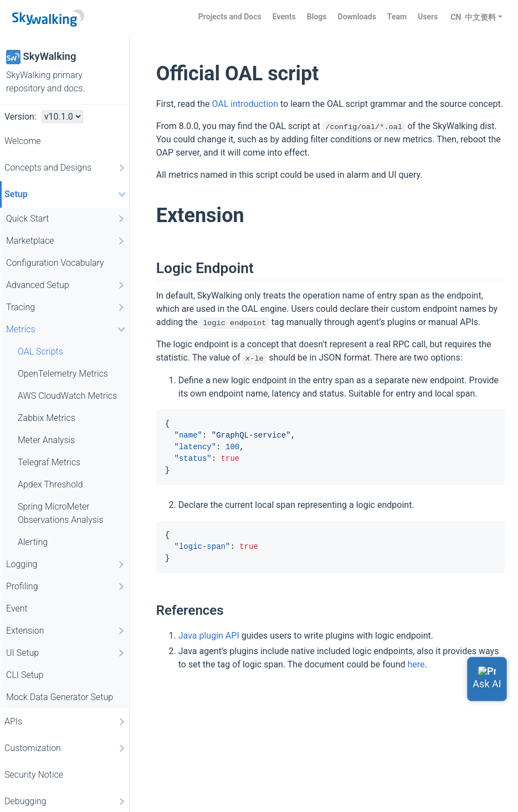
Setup (66, 194)
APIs (65, 722)
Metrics (67, 329)
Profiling (66, 587)
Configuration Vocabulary (55, 263)
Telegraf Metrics (49, 462)
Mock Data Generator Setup (60, 697)
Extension (66, 631)
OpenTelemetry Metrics (63, 374)
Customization (65, 748)
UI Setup (66, 653)
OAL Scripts (40, 351)
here (416, 664)
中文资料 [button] (480, 17)
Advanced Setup (66, 285)
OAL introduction (245, 104)
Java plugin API (209, 636)
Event (17, 608)
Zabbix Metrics (47, 418)
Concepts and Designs (65, 168)
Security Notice (34, 775)
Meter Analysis (46, 440)
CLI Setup (25, 675)
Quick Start (66, 219)
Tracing (66, 307)
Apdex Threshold (50, 484)
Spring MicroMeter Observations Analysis (61, 513)
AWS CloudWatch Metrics (67, 396)
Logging (66, 564)
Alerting (33, 542)
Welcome (23, 141)
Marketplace (66, 241)
